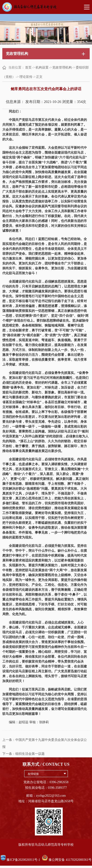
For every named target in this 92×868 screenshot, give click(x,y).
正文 (39, 77)
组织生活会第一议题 (30, 754)
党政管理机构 (62, 68)
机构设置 (42, 68)
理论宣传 (26, 77)
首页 (28, 68)
